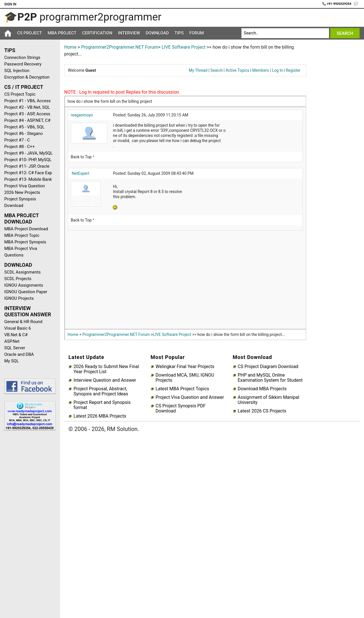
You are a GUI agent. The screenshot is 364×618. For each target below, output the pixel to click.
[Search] (285, 33)
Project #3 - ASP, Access (27, 114)
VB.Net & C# (16, 335)
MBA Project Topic (22, 235)
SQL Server (15, 348)
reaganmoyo (82, 115)
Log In (277, 70)
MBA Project (62, 33)
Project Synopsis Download (20, 202)
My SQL (12, 361)
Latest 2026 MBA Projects (100, 416)
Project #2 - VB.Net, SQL (27, 107)
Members (261, 70)
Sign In (10, 4)
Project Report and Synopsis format (102, 405)
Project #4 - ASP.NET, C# (27, 120)
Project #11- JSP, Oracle (27, 166)
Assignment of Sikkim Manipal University (268, 400)
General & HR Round (23, 322)
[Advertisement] (28, 525)
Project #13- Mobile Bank (28, 179)
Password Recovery (23, 64)
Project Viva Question (25, 186)
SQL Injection (17, 71)
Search (217, 70)
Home (70, 47)
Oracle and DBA (19, 354)
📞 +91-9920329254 (337, 4)
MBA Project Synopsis (25, 242)
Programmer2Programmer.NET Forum (120, 47)
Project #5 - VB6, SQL (24, 127)
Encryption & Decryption (27, 77)
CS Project (29, 33)
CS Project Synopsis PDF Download (181, 408)
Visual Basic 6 (18, 328)
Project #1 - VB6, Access (27, 101)
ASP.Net (12, 341)
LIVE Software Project (184, 47)
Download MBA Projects (262, 389)
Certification (97, 33)
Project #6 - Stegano (23, 134)
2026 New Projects (22, 192)
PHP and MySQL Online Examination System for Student (270, 378)
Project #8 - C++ (19, 147)
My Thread (198, 70)
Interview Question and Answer (105, 380)
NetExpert (80, 173)
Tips (179, 33)
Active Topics (237, 70)
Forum (197, 33)
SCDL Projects (18, 279)
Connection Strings (22, 58)
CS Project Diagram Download (268, 367)
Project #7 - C (17, 140)
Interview (129, 33)
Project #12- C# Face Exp (28, 173)
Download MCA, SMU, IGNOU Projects (185, 378)
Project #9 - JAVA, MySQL (28, 153)
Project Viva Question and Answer (190, 397)
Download (157, 33)
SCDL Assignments (22, 272)
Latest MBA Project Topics (182, 389)
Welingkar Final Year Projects (185, 367)
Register (293, 70)
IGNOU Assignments (24, 285)
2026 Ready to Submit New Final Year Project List (106, 369)
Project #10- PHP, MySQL (28, 160)
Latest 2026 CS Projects (262, 411)
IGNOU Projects (19, 298)
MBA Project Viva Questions (21, 252)
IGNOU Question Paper (26, 292)
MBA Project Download (26, 229)
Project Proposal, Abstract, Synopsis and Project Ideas (101, 391)
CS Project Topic (20, 94)
